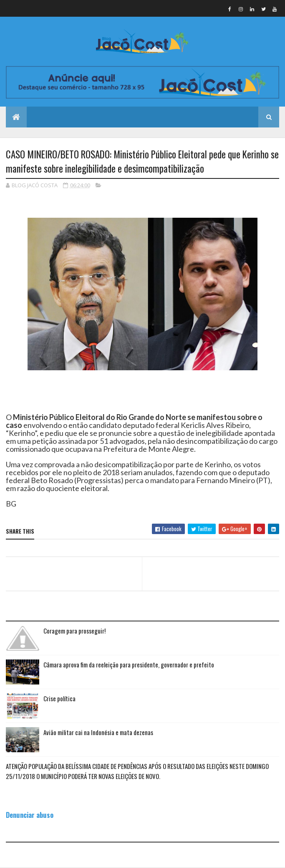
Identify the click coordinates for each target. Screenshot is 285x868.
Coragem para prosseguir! (74, 631)
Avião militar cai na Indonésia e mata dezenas (98, 732)
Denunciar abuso (30, 815)
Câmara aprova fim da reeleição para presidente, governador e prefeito (129, 664)
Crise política (59, 698)
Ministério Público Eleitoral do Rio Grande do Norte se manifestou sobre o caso (134, 421)
